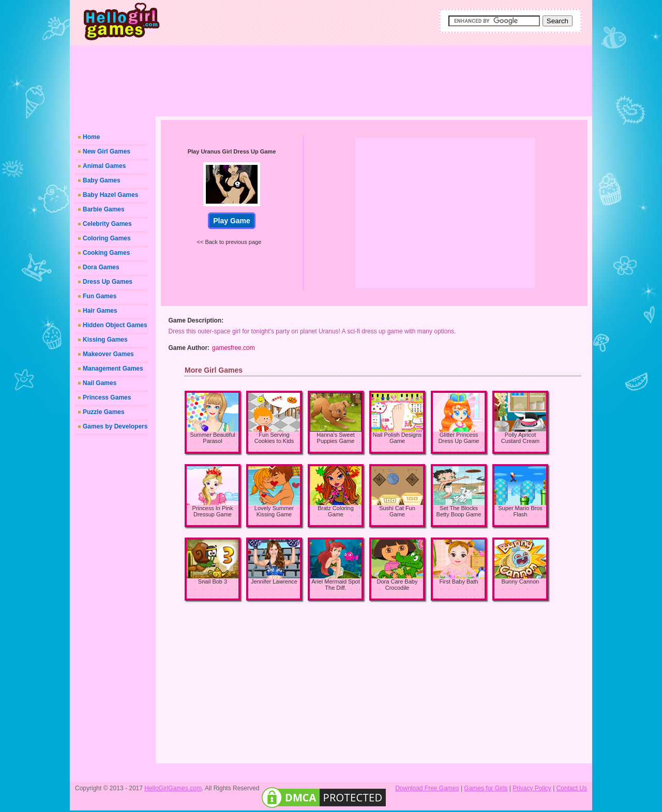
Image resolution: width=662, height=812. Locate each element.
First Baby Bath (458, 581)
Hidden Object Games (115, 325)
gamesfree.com (234, 348)
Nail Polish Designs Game (397, 438)
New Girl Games (107, 151)
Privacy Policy (532, 788)
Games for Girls (486, 788)
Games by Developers (115, 426)
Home (91, 137)
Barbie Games (104, 209)
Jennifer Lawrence (274, 581)
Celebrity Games (107, 224)
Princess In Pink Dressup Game (213, 511)
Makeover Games (108, 354)
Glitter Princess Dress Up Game (459, 438)
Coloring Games (107, 238)
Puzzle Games (104, 412)
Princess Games (107, 397)
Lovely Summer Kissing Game (274, 511)
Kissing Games (105, 340)
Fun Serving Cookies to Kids (274, 438)
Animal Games (104, 166)
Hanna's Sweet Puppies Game (336, 438)
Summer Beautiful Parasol (212, 438)
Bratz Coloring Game (336, 511)
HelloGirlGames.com (173, 788)
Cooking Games (106, 253)
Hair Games (100, 311)
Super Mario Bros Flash (520, 511)
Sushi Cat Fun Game (397, 511)
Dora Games (101, 267)
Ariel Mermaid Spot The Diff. (336, 585)
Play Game (232, 221)
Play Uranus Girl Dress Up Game (232, 151)
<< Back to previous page (229, 242)
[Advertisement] (367, 78)
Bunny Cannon (521, 581)
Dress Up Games (108, 282)
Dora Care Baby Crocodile (397, 585)
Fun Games (100, 296)
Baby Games (102, 180)
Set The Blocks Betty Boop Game (459, 511)
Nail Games (100, 383)
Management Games (113, 369)
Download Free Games (427, 788)
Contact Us (572, 788)
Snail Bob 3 (213, 581)
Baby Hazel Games (110, 195)
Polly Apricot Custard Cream (521, 438)
